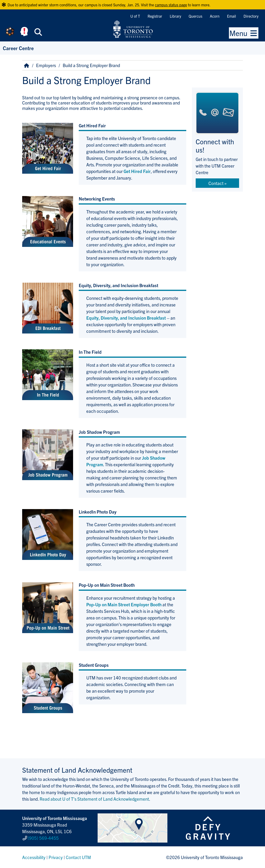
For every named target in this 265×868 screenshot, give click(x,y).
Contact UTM (78, 857)
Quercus (195, 16)
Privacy (56, 857)
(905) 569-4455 (43, 838)
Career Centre (18, 48)
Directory (251, 16)
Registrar (155, 16)
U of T (135, 16)
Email (232, 16)
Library (175, 16)
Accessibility (34, 857)
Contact (216, 183)
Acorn (215, 16)
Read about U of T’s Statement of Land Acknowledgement (94, 799)
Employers (46, 65)
